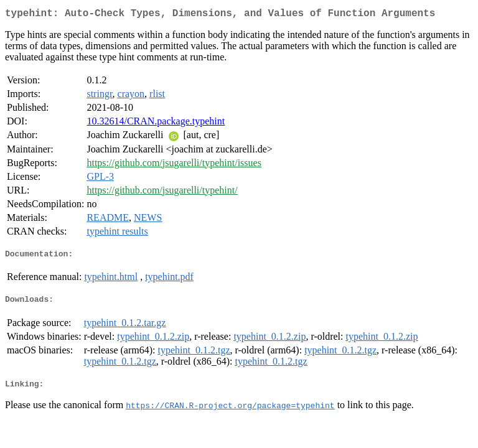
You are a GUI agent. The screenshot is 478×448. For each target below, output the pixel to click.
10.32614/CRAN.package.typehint (156, 124)
